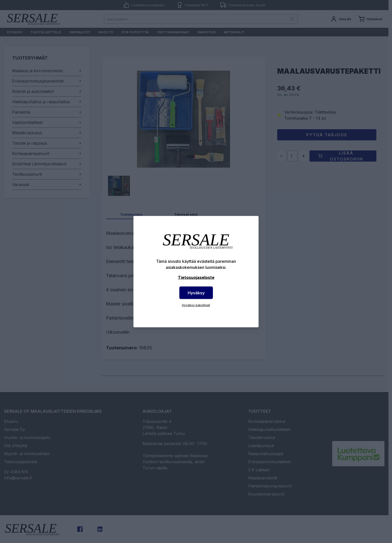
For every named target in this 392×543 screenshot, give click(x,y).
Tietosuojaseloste (196, 277)
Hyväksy (196, 293)
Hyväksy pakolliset (196, 305)
